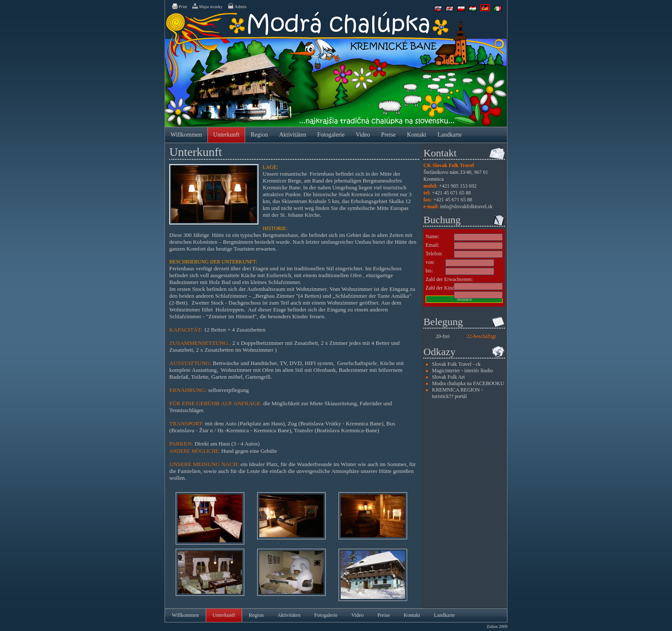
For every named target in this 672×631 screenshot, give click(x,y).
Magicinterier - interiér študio (462, 371)
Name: (432, 236)
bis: (429, 271)
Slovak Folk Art (448, 377)
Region (259, 135)
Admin (237, 6)
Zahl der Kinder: (443, 288)
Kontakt (417, 135)
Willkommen (186, 135)
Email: (432, 245)
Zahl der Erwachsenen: (449, 279)
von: (430, 262)
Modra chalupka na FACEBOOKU (468, 383)
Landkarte (450, 135)
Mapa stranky (207, 6)
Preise (388, 135)
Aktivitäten (292, 135)
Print (179, 6)
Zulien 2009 (497, 627)
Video (363, 135)
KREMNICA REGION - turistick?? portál (457, 393)
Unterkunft (226, 135)
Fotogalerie (331, 135)
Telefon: (434, 254)
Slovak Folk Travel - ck (456, 364)
